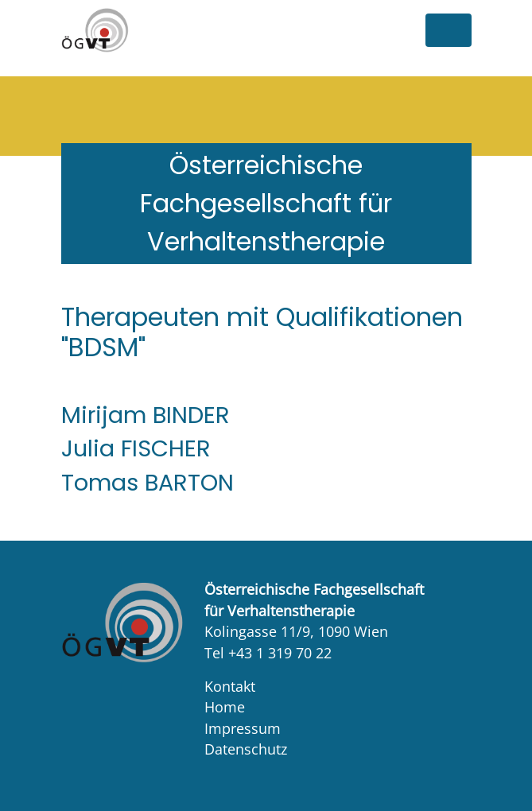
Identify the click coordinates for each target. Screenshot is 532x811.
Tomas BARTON (148, 483)
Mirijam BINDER (146, 415)
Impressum (243, 728)
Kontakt (230, 686)
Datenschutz (246, 749)
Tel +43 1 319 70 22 (268, 653)
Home (225, 707)
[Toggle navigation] (449, 30)
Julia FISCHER (136, 448)
